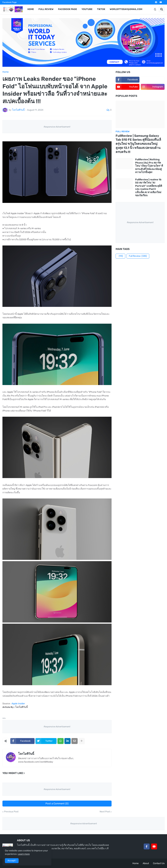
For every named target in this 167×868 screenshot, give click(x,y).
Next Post (105, 812)
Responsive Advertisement (57, 127)
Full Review (138, 256)
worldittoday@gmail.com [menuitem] (126, 9)
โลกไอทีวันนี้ (26, 754)
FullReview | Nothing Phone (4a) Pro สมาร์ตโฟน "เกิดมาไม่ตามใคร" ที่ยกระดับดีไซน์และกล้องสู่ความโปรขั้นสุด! (149, 166)
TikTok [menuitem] (101, 9)
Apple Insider (18, 704)
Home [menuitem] (31, 9)
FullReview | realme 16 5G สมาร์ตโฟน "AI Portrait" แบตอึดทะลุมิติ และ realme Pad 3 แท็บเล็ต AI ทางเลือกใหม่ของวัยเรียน (149, 188)
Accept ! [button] (12, 861)
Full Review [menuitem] (46, 9)
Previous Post (11, 812)
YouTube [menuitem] (87, 9)
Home (6, 72)
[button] (155, 9)
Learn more (24, 854)
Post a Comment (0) (57, 804)
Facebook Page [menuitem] (68, 9)
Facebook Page (10, 2)
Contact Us (159, 863)
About (146, 863)
